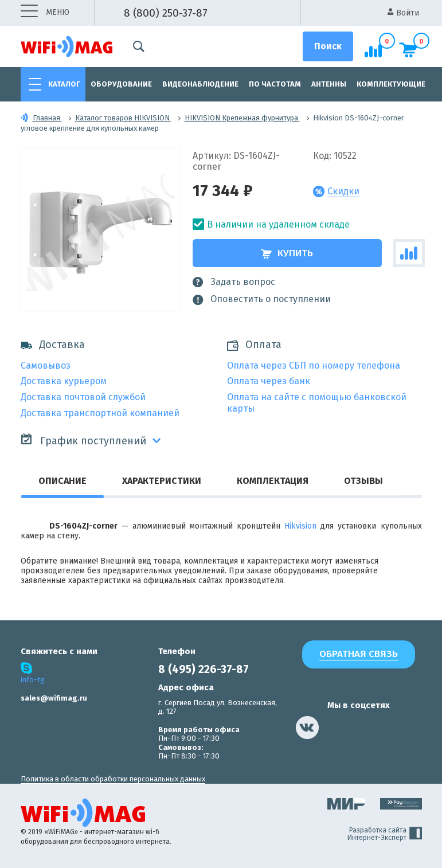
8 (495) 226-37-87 (204, 669)
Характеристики (162, 481)
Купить (287, 253)
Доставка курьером (64, 381)
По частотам (275, 84)
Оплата (263, 345)
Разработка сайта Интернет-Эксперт (385, 834)
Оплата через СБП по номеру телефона (314, 365)
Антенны (329, 84)
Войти (403, 13)
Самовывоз (46, 365)
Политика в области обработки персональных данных (113, 779)
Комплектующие (391, 84)
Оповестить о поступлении (262, 299)
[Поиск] (328, 46)
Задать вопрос (234, 282)
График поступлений (83, 440)
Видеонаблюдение (200, 84)
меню (45, 13)
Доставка (53, 345)
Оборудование (121, 84)
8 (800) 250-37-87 (166, 13)
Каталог (64, 84)
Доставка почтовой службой (83, 397)
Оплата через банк (269, 381)
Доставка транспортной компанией (100, 413)
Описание (62, 481)
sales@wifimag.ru (54, 698)
